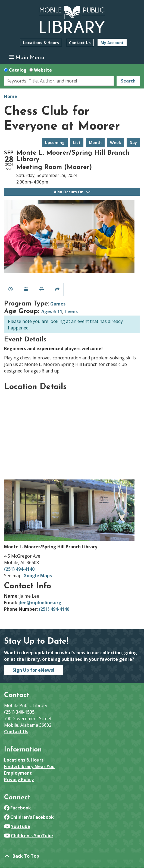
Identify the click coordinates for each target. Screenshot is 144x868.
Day (133, 143)
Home (11, 96)
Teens (71, 311)
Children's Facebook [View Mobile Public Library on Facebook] (29, 817)
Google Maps (38, 576)
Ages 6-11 (52, 311)
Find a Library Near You (29, 766)
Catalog (18, 70)
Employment (18, 773)
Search (128, 81)
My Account (112, 43)
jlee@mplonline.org (40, 603)
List (77, 143)
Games (58, 304)
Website (43, 70)
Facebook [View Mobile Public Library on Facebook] (18, 808)
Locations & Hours (41, 43)
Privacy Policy (19, 780)
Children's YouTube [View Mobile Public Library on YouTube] (29, 836)
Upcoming (55, 143)
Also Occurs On (72, 192)
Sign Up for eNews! (33, 670)
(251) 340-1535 (19, 712)
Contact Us (80, 43)
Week (116, 143)
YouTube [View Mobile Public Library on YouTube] (17, 826)
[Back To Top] (72, 856)
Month (95, 143)
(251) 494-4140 (19, 569)
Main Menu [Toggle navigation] (27, 57)
